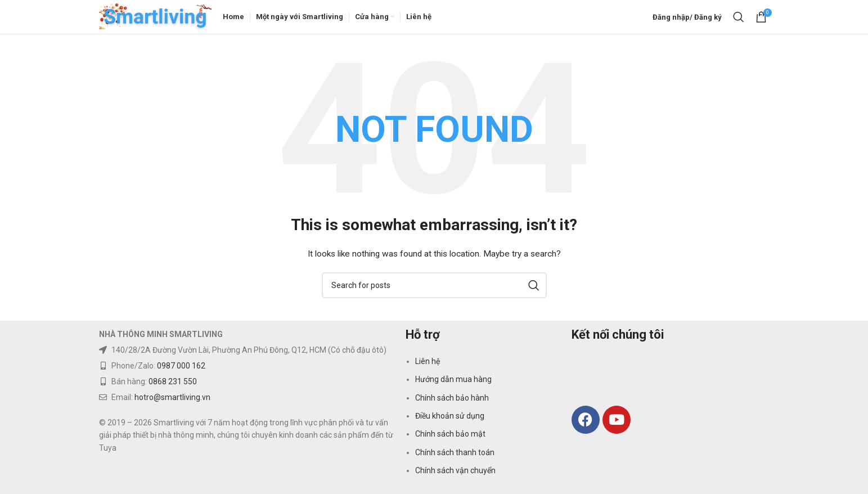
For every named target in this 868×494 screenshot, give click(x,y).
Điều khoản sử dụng (450, 416)
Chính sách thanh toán (455, 452)
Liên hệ (428, 361)
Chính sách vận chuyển (455, 470)
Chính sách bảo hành (452, 398)
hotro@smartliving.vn (172, 397)
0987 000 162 (181, 366)
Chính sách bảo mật (450, 434)
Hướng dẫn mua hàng (453, 379)
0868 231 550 (173, 381)
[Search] (739, 17)
